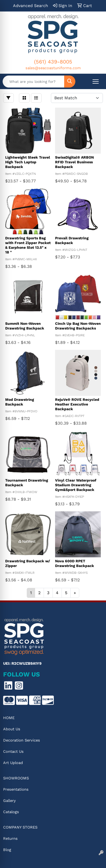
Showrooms (16, 778)
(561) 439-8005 (53, 62)
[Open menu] (96, 82)
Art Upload (13, 763)
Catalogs (11, 812)
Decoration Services (22, 740)
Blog (7, 850)
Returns (10, 838)
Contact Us (13, 751)
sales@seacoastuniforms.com (53, 68)
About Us (12, 729)
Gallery (9, 801)
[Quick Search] (34, 82)
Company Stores (20, 827)
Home (9, 718)
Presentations (16, 789)
